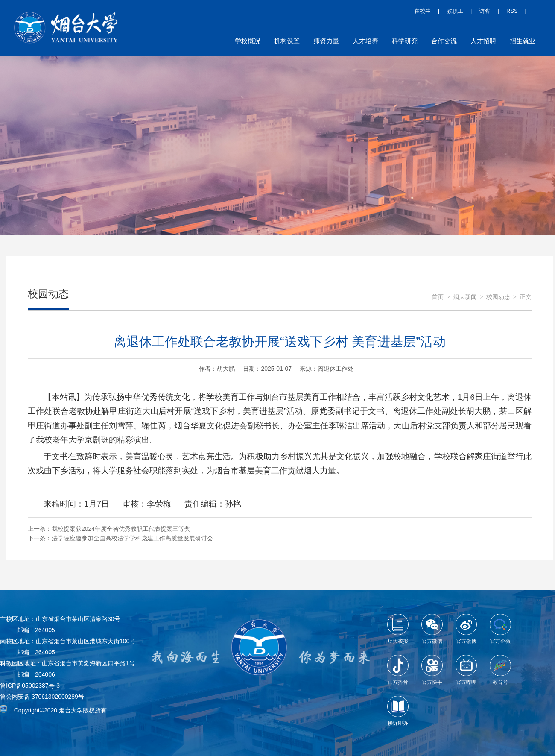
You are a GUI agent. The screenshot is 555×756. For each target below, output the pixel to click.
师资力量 (326, 41)
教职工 (455, 11)
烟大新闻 (465, 297)
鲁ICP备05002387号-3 (30, 686)
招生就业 (523, 41)
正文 (526, 297)
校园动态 (498, 297)
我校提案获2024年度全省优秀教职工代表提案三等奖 (121, 529)
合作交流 (444, 41)
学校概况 (248, 41)
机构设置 (287, 41)
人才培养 (365, 41)
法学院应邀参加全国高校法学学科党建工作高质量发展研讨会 (132, 538)
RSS (512, 11)
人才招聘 (483, 41)
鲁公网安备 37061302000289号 (42, 697)
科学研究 (405, 41)
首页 (438, 297)
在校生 (422, 11)
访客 (485, 11)
